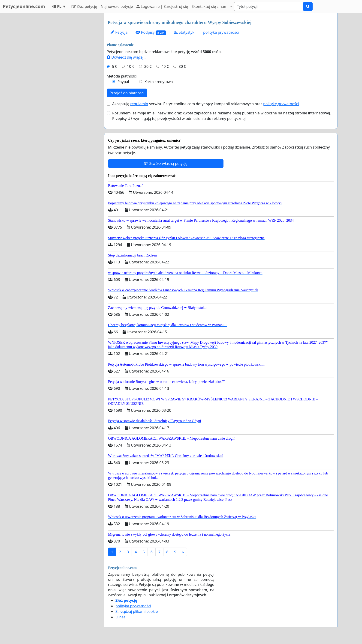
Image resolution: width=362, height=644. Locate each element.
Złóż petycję (84, 6)
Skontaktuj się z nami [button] (210, 6)
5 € (115, 66)
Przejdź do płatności (127, 93)
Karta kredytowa (158, 82)
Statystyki (185, 32)
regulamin (139, 104)
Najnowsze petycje (117, 6)
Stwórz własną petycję (166, 164)
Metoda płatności (122, 76)
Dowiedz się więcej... (127, 57)
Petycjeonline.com (24, 6)
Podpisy (151, 32)
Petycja (119, 32)
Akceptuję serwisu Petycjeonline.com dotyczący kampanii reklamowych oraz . (206, 104)
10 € (131, 66)
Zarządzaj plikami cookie (137, 611)
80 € (182, 66)
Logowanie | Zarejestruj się (162, 6)
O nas (120, 617)
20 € (148, 66)
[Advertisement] (59, 82)
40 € (165, 66)
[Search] (268, 6)
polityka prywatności (221, 32)
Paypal (123, 82)
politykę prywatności (281, 104)
